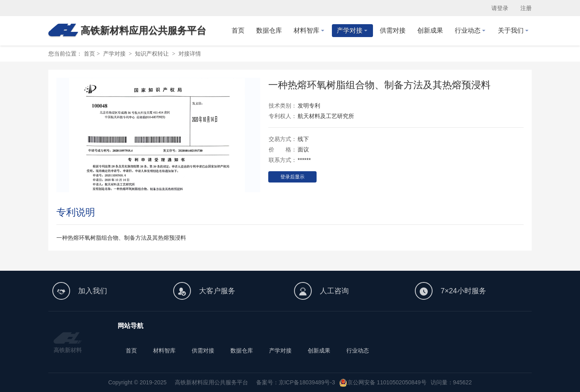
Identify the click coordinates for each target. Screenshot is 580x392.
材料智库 (164, 351)
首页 (89, 54)
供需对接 (203, 351)
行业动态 (358, 351)
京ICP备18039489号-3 (307, 382)
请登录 (500, 8)
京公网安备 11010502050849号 (387, 382)
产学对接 (280, 351)
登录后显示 (292, 177)
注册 (526, 8)
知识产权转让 (152, 54)
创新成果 (319, 351)
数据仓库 (242, 351)
